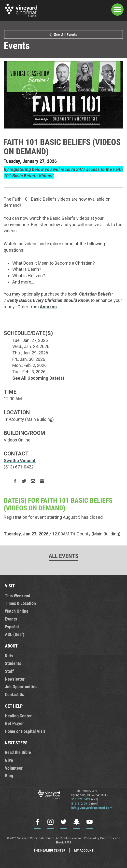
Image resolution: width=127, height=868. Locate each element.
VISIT (10, 586)
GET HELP (14, 706)
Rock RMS (64, 842)
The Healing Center (49, 850)
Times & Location (20, 603)
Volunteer (14, 768)
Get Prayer (14, 723)
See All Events (62, 34)
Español (12, 627)
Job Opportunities (21, 687)
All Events (63, 556)
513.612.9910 (81, 804)
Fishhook (107, 838)
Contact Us (14, 694)
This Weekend (18, 596)
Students (13, 663)
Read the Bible (18, 752)
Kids (9, 656)
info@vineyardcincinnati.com (92, 808)
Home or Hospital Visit (25, 731)
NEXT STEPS (16, 743)
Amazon (48, 307)
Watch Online (17, 611)
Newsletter (15, 679)
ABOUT (11, 646)
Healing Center (18, 716)
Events (11, 619)
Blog (9, 776)
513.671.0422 (81, 799)
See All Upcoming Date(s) (38, 378)
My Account (84, 850)
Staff (9, 671)
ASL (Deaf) (15, 634)
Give (9, 760)
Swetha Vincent (20, 460)
